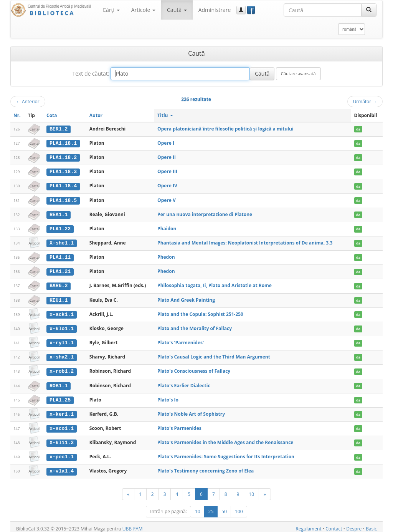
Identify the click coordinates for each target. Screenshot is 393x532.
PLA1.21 (60, 270)
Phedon (166, 256)
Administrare (215, 10)
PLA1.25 (60, 397)
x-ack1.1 (62, 312)
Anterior (28, 101)
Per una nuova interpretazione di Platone (205, 213)
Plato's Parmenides (179, 425)
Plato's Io (168, 397)
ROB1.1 (59, 383)
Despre (354, 525)
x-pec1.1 (62, 454)
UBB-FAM (133, 525)
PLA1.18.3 (63, 171)
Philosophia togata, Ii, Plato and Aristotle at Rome (215, 284)
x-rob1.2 (62, 369)
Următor (365, 101)
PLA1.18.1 (63, 143)
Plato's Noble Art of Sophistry (191, 411)
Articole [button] (143, 10)
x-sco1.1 (62, 425)
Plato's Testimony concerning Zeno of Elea (206, 467)
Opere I (166, 143)
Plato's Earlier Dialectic (184, 383)
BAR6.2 (59, 284)
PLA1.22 (60, 228)
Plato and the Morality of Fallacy (195, 326)
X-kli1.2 (62, 439)
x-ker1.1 (62, 411)
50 (224, 508)
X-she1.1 (62, 242)
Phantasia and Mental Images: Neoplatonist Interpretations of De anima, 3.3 (245, 242)
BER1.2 (59, 129)
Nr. (17, 115)
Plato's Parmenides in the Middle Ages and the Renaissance (225, 439)
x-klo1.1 (62, 327)
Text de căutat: (91, 74)
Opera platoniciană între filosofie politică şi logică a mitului (225, 129)
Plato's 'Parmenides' (181, 340)
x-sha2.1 (62, 355)
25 (211, 508)
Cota (52, 115)
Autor (96, 115)
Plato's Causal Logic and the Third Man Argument (214, 354)
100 (239, 508)
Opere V (167, 199)
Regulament (308, 525)
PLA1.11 (60, 256)
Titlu (165, 115)
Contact (334, 525)
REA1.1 (59, 213)
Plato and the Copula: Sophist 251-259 (200, 312)
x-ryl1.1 (62, 340)
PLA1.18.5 (63, 200)
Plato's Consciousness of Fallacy (194, 369)
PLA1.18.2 (63, 157)
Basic (371, 525)
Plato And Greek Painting (186, 298)
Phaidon (167, 227)
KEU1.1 (59, 298)
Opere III (167, 171)
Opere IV (167, 185)
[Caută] (369, 10)
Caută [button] (177, 10)
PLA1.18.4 (63, 185)
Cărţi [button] (111, 10)
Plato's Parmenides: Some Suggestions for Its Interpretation (226, 454)
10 (251, 490)
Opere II (167, 157)
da (358, 129)
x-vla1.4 (62, 468)
